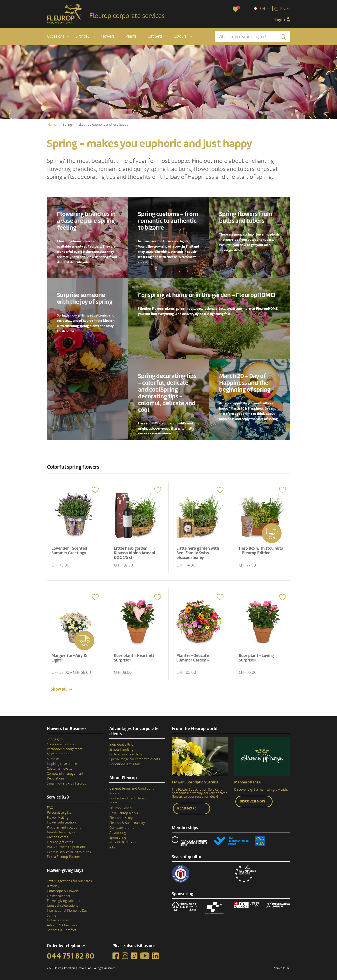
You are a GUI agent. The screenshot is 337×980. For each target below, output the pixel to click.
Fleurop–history (121, 818)
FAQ (50, 808)
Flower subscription (61, 822)
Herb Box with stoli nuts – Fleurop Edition (261, 551)
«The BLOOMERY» (123, 842)
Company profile (122, 828)
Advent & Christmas (62, 925)
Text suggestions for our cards (69, 881)
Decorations (56, 778)
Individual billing (121, 744)
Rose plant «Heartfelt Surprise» (134, 658)
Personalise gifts (59, 813)
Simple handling (121, 750)
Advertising (118, 833)
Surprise (53, 759)
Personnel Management (65, 749)
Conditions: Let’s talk (125, 764)
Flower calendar (59, 896)
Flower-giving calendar (64, 901)
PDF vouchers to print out (66, 847)
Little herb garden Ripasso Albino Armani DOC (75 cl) (135, 553)
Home (52, 125)
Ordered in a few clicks (126, 754)
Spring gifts (55, 739)
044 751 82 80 (71, 956)
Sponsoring (118, 837)
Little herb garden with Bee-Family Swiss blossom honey (198, 553)
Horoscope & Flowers (63, 891)
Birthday (53, 886)
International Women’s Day (67, 911)
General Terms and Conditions (132, 788)
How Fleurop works (124, 813)
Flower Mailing (58, 818)
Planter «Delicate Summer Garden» (193, 658)
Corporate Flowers (60, 744)
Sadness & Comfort (62, 930)
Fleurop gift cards (60, 842)
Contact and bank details (128, 798)
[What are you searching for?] (252, 37)
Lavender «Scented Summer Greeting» (69, 551)
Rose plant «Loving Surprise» (256, 658)
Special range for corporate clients (135, 759)
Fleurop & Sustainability (127, 823)
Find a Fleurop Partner (63, 857)
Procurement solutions (64, 827)
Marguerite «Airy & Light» (69, 658)
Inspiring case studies (63, 764)
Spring (51, 915)
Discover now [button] (252, 801)
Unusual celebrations (63, 906)
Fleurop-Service (121, 808)
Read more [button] (187, 808)
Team (113, 803)
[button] (58, 36)
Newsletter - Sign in (62, 832)
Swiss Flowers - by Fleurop (67, 783)
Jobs (113, 847)
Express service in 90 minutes (69, 852)
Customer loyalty (60, 769)
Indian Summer (58, 920)
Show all (59, 689)
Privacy (114, 793)
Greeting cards (58, 837)
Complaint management (65, 774)
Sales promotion (59, 754)
